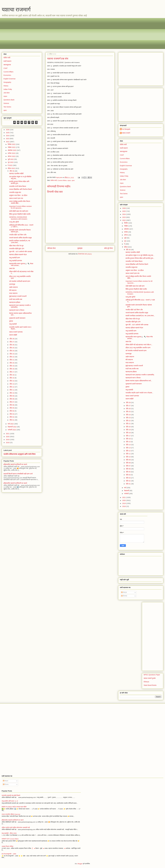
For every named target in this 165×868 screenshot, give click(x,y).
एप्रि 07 (12, 402)
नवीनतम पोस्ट (51, 248)
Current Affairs (62, 180)
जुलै (125, 238)
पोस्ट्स (124, 592)
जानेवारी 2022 (12, 430)
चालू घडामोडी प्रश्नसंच (16, 261)
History (6, 86)
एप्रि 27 (12, 342)
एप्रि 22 (12, 357)
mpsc (69, 180)
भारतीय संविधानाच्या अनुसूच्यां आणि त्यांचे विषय (20, 454)
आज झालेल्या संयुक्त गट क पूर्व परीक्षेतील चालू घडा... (140, 255)
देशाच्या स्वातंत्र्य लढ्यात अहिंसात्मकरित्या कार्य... (139, 381)
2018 (8, 443)
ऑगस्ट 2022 (12, 156)
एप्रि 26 (12, 345)
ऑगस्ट (126, 235)
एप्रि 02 (12, 417)
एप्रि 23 (12, 354)
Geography (7, 82)
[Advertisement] (69, 34)
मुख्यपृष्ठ (80, 248)
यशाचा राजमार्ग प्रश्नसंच (16, 332)
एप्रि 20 (12, 363)
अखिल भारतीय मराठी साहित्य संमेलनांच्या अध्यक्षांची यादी (16, 827)
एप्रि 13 (12, 384)
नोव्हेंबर (126, 226)
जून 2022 (11, 162)
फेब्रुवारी (127, 491)
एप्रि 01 (12, 420)
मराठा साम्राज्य (13, 293)
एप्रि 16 (12, 375)
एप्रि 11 (12, 390)
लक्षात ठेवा (12, 268)
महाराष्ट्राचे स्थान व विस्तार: (17, 310)
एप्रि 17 (12, 372)
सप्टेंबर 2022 (12, 153)
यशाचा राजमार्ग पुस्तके (150, 678)
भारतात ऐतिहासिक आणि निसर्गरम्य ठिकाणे (20, 189)
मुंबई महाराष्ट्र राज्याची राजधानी (18, 296)
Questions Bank (9, 100)
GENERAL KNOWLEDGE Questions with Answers (18, 218)
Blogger (80, 864)
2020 (8, 437)
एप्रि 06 (12, 405)
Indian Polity (8, 89)
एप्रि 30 (12, 171)
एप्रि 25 (12, 348)
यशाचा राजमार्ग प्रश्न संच (16, 198)
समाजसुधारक (7, 65)
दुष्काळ (11, 321)
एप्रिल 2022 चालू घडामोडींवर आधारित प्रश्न (138, 348)
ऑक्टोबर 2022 (12, 150)
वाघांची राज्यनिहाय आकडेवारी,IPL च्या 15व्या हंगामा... (140, 316)
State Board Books (150, 685)
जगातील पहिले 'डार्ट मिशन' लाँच (18, 235)
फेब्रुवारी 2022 (12, 427)
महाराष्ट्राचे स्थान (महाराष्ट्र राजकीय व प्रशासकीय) (140, 375)
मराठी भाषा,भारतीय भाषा (16, 299)
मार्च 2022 (11, 424)
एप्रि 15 (12, 378)
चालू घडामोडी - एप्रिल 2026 (9, 833)
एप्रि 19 (12, 366)
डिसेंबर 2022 (12, 144)
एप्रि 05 (12, 408)
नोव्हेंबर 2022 (12, 147)
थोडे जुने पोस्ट (109, 248)
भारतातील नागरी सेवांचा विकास (18, 186)
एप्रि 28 (12, 339)
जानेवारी (126, 494)
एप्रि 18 (12, 369)
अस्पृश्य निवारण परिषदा (7, 846)
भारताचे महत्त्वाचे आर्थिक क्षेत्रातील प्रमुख (20, 238)
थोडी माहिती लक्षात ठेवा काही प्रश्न (19, 211)
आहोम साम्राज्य (13, 287)
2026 (8, 130)
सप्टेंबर (126, 232)
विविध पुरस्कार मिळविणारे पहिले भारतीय (20, 214)
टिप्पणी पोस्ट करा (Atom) (85, 254)
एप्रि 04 (12, 411)
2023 (8, 139)
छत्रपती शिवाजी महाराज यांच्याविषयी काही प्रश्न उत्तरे (18, 474)
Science (6, 103)
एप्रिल (126, 247)
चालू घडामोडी (13, 324)
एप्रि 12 (12, 387)
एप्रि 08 (12, 399)
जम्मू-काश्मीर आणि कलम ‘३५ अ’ (10, 801)
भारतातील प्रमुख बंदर (15, 192)
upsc (73, 180)
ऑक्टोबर (127, 229)
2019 (8, 440)
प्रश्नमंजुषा (12, 284)
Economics (7, 75)
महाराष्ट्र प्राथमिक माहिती (16, 174)
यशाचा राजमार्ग (16, 10)
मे (125, 244)
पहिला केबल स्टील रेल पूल (16, 246)
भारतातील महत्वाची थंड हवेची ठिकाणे (11, 795)
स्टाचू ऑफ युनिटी (14, 222)
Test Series (7, 107)
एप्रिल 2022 (12, 168)
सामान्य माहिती (13, 335)
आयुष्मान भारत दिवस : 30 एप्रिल (18, 195)
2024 (8, 136)
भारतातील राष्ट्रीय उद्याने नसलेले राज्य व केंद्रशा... (139, 393)
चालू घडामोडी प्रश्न (15, 258)
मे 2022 (10, 165)
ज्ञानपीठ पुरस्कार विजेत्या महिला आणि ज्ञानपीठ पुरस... (140, 258)
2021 (8, 434)
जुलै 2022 (11, 159)
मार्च (125, 488)
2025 (8, 133)
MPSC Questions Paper (152, 675)
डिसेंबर (126, 223)
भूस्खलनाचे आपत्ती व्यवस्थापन (17, 318)
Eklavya (146, 682)
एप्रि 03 (12, 414)
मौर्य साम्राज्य (13, 290)
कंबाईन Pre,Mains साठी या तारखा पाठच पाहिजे (14, 807)
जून (125, 241)
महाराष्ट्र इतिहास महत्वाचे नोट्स (18, 255)
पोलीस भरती (54, 180)
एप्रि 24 (12, 351)
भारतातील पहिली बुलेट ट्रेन (17, 249)
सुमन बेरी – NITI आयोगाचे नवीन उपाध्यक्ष (21, 252)
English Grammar (10, 79)
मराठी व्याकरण (7, 61)
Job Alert (6, 93)
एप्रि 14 (12, 381)
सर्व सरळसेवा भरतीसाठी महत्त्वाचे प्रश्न (20, 281)
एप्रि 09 (12, 396)
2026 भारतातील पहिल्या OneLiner (11, 814)
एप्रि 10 (12, 393)
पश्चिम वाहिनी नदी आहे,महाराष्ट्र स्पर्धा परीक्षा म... (139, 345)
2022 (8, 142)
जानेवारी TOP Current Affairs (10, 839)
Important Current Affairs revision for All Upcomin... (20, 207)
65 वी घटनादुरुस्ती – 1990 (9, 854)
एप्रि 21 (12, 360)
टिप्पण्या (124, 596)
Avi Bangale (126, 129)
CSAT (5, 68)
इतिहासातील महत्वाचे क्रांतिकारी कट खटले (15, 464)
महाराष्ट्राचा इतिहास (15, 302)
